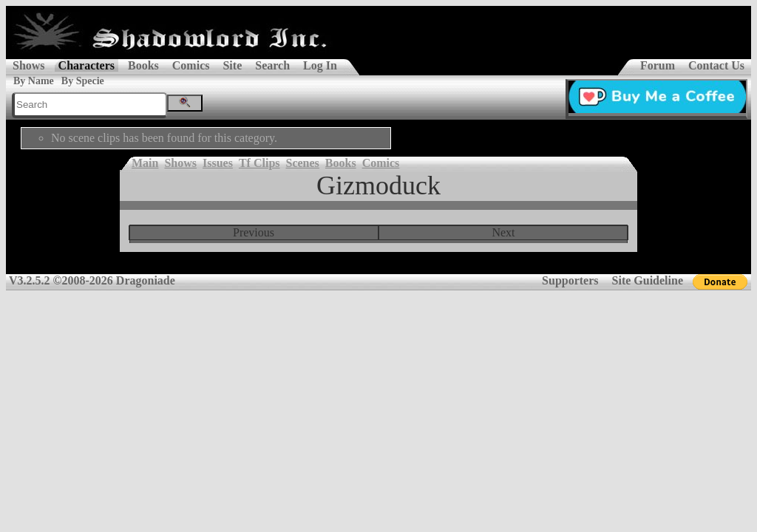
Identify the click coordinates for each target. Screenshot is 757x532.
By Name (34, 81)
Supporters (570, 280)
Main (145, 163)
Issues (218, 163)
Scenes (303, 163)
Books (143, 65)
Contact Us (716, 65)
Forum (658, 65)
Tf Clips (259, 163)
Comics (191, 65)
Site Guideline (648, 280)
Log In (320, 65)
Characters (86, 65)
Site (232, 65)
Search (272, 65)
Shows (29, 65)
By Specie (83, 81)
